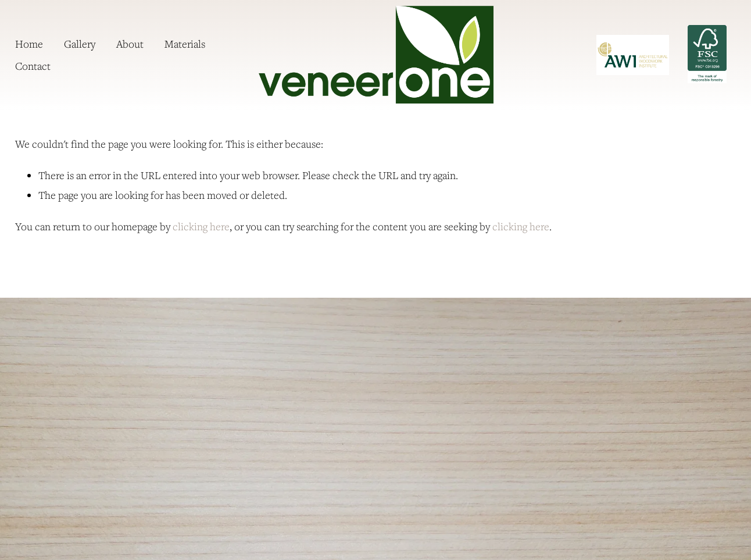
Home (29, 44)
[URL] (633, 55)
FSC (707, 54)
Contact (33, 66)
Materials (185, 44)
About (130, 44)
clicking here (201, 226)
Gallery (80, 44)
